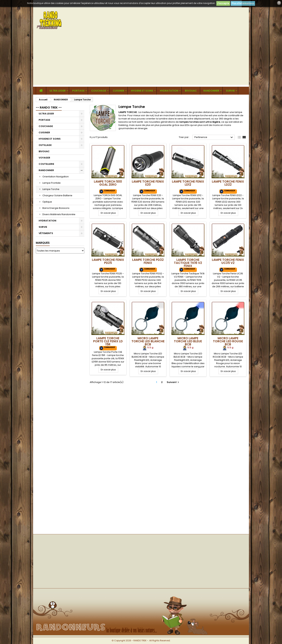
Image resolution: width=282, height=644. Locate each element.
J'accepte (223, 3)
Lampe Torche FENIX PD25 (108, 261)
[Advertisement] (141, 60)
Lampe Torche (51, 189)
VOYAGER (44, 158)
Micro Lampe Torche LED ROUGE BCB (228, 341)
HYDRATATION (169, 91)
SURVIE (230, 91)
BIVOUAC (191, 91)
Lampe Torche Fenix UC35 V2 (228, 261)
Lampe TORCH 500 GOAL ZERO (108, 183)
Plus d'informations (243, 3)
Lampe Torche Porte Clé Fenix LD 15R (108, 341)
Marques (43, 243)
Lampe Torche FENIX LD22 (228, 183)
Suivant (173, 382)
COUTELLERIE (46, 164)
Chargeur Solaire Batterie (57, 195)
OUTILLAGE (45, 145)
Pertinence (214, 137)
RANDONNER (211, 91)
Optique (47, 202)
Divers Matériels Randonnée (59, 214)
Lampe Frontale (52, 183)
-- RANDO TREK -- (49, 107)
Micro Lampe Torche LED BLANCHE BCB (148, 341)
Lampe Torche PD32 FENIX (148, 261)
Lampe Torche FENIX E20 (148, 183)
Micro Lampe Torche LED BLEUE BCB (188, 341)
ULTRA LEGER (58, 91)
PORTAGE (78, 91)
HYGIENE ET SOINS (142, 91)
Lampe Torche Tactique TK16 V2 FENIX (188, 263)
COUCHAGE (99, 91)
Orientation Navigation (56, 177)
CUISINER (119, 91)
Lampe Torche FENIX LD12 (188, 183)
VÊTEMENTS (46, 233)
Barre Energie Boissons (56, 208)
